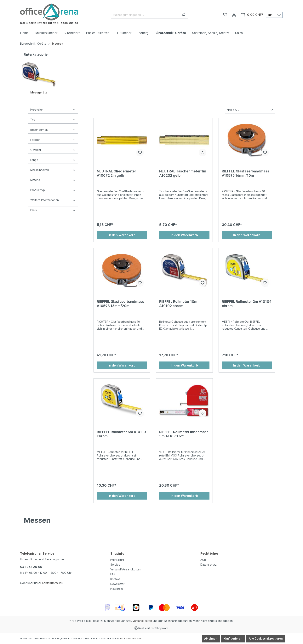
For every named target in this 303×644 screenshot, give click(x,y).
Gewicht (53, 150)
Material (53, 180)
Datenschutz (209, 565)
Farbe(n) (53, 140)
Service (115, 565)
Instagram (117, 589)
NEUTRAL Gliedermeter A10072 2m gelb (116, 173)
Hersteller (53, 110)
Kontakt (115, 579)
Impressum (117, 560)
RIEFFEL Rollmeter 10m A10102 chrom (178, 304)
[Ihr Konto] (234, 15)
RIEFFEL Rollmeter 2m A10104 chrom (247, 304)
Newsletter (117, 584)
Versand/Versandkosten (126, 569)
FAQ (113, 574)
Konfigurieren (233, 638)
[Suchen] (183, 15)
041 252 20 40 (31, 567)
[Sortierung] (250, 110)
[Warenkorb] (252, 15)
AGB (203, 560)
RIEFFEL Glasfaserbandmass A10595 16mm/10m (246, 173)
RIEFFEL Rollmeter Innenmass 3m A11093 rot (184, 434)
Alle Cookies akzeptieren (266, 638)
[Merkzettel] (225, 15)
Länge (53, 160)
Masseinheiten (53, 170)
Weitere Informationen (53, 200)
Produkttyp (53, 190)
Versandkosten (142, 621)
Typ (53, 120)
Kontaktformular (52, 583)
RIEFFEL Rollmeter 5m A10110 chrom (121, 434)
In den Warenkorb (122, 235)
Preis (53, 210)
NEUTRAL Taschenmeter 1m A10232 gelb (183, 173)
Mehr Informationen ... (132, 638)
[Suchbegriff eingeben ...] (145, 15)
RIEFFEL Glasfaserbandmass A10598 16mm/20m (120, 304)
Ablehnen (211, 638)
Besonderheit (53, 130)
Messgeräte (39, 92)
